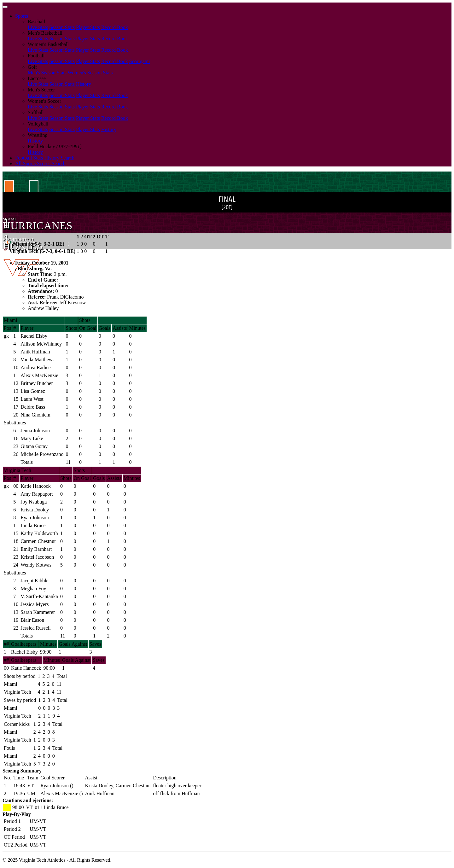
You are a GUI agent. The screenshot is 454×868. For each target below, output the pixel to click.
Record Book (115, 27)
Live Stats (38, 27)
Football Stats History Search (45, 158)
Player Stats (88, 27)
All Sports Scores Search (40, 163)
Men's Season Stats (47, 73)
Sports (22, 16)
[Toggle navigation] (5, 7)
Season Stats (62, 27)
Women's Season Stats (90, 73)
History (84, 84)
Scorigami (140, 61)
